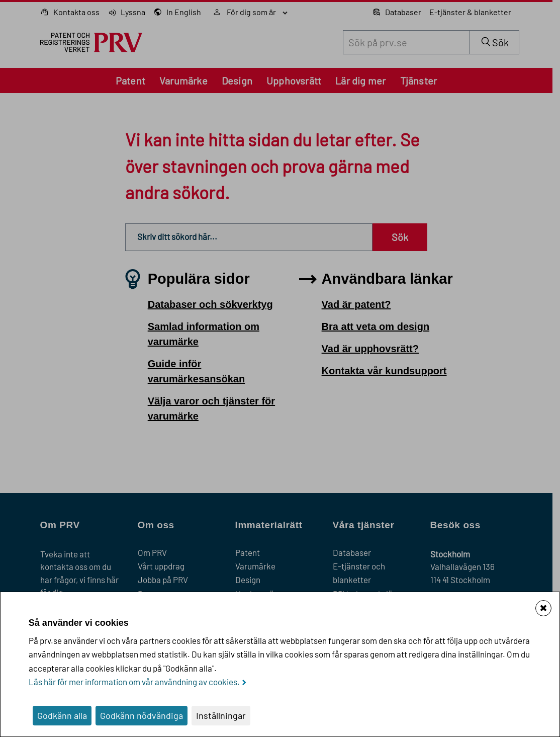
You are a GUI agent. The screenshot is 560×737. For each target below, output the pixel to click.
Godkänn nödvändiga (142, 715)
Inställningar (221, 715)
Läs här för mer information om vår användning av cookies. (134, 682)
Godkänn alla (62, 715)
